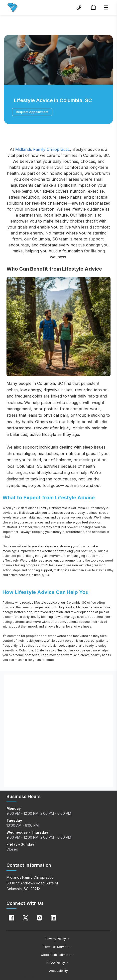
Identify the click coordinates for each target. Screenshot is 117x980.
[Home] (12, 7)
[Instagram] (39, 918)
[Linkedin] (53, 918)
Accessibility (58, 971)
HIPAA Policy (58, 963)
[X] (25, 918)
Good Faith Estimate (58, 955)
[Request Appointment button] (93, 7)
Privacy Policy (58, 939)
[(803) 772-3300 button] (79, 7)
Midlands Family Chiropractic (43, 149)
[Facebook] (11, 918)
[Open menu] (106, 7)
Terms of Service (58, 947)
